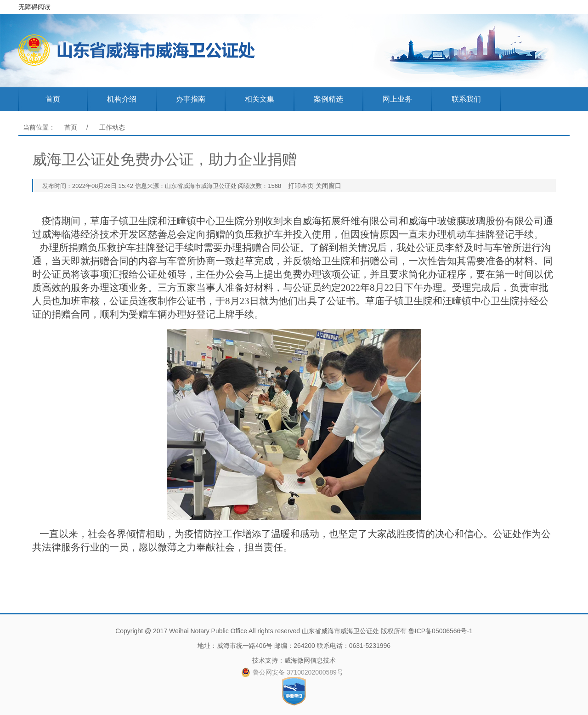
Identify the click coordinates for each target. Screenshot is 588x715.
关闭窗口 (328, 186)
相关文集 (260, 99)
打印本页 (301, 186)
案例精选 (328, 99)
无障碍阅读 (34, 7)
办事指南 (191, 99)
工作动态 (112, 127)
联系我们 (466, 99)
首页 (53, 99)
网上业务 (397, 99)
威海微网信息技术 (310, 660)
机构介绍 (122, 99)
